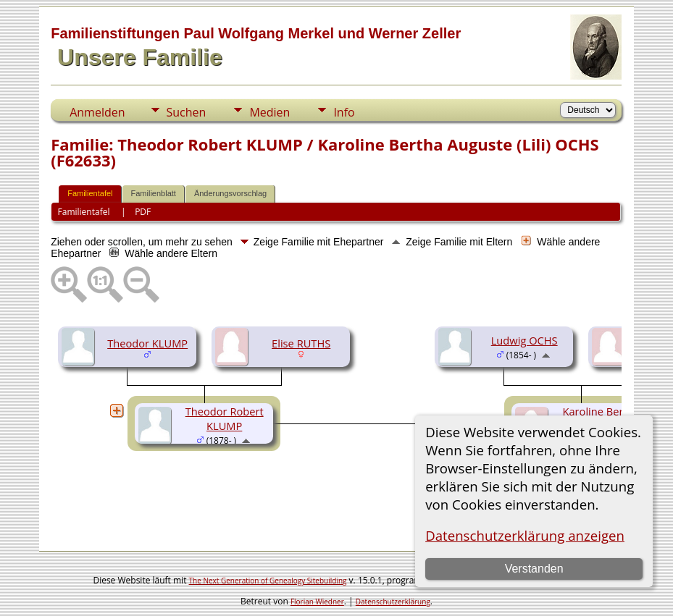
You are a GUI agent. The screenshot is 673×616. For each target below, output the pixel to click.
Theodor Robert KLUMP (225, 418)
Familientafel (90, 193)
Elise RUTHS (301, 343)
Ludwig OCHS (524, 340)
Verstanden (534, 569)
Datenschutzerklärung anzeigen (525, 535)
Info (344, 112)
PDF (143, 212)
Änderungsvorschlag (230, 193)
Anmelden (97, 112)
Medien (269, 112)
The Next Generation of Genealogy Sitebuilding (268, 581)
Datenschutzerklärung (393, 602)
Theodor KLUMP (147, 343)
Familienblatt (154, 193)
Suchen (187, 112)
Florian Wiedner (317, 602)
